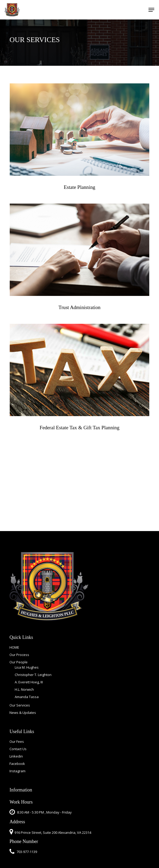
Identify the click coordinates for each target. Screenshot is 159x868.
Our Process (19, 655)
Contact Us (18, 749)
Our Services (20, 705)
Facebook (17, 764)
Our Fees (17, 741)
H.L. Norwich (24, 689)
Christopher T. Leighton (33, 675)
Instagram (17, 771)
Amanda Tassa (27, 697)
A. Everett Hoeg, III (29, 682)
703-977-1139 (23, 852)
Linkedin (16, 756)
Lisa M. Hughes (27, 667)
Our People (19, 662)
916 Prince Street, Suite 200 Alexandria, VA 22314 (53, 832)
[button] (151, 10)
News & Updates (23, 713)
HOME (14, 647)
